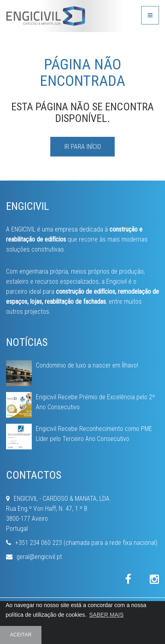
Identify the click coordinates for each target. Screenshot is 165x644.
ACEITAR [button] (21, 635)
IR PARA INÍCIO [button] (83, 147)
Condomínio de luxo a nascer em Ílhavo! (87, 365)
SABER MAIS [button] (106, 615)
